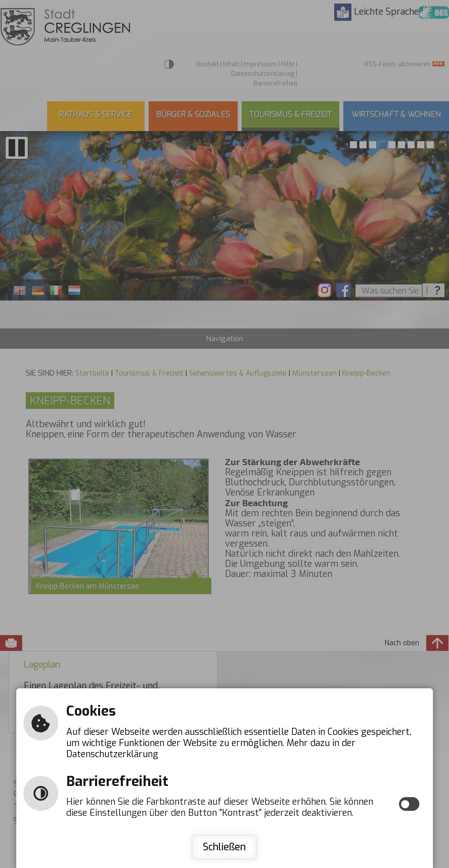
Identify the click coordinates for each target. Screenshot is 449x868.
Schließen (224, 847)
